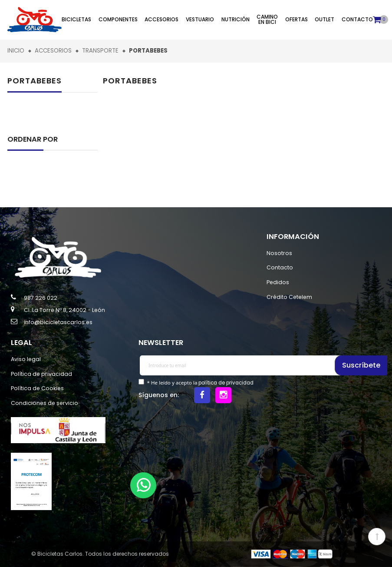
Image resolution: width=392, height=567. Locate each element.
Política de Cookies (37, 388)
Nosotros (279, 253)
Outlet (324, 19)
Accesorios (161, 19)
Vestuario (200, 19)
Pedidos (278, 282)
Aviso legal (26, 359)
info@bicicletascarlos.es (58, 322)
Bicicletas (76, 19)
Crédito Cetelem (289, 297)
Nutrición (236, 19)
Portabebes (35, 81)
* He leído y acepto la (199, 383)
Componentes (118, 19)
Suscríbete (362, 365)
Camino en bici (267, 19)
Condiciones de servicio (44, 403)
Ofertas (296, 19)
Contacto (357, 19)
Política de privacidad (41, 374)
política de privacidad (226, 383)
